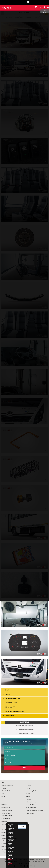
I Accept (22, 827)
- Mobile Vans (6, 808)
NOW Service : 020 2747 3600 (25, 733)
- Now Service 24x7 (7, 810)
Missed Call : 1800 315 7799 (24, 725)
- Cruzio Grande (31, 802)
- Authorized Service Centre (35, 810)
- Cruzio (28, 799)
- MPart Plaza (6, 813)
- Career (4, 821)
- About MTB (5, 841)
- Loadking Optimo (32, 791)
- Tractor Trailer (6, 791)
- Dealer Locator (31, 808)
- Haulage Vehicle (7, 785)
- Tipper (4, 788)
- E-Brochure (5, 849)
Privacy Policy (10, 864)
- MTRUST (4, 824)
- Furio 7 (28, 794)
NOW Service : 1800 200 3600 (24, 729)
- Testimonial (6, 819)
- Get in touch (30, 813)
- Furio (3, 796)
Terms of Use (10, 860)
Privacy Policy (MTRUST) (37, 860)
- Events (4, 830)
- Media (4, 827)
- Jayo (28, 788)
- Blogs (4, 852)
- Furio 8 (29, 785)
